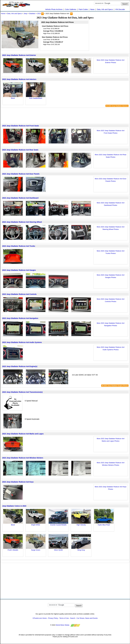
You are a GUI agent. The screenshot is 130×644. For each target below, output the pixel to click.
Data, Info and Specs (105, 9)
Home (3, 14)
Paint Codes (83, 9)
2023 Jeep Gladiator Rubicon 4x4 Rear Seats (20, 150)
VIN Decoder (120, 9)
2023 (39, 14)
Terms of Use (64, 618)
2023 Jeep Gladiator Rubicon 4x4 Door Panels (21, 174)
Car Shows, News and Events (87, 618)
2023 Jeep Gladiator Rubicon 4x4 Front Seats (21, 126)
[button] (42, 14)
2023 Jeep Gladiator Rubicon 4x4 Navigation (20, 318)
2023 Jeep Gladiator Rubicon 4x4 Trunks (19, 246)
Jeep (25, 14)
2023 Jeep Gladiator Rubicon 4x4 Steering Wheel (22, 222)
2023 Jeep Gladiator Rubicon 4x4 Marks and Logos (23, 434)
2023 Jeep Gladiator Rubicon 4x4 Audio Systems (22, 342)
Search (73, 618)
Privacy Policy (53, 618)
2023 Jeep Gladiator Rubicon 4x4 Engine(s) (20, 366)
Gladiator (32, 14)
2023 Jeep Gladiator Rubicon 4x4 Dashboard (20, 198)
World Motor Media (63, 625)
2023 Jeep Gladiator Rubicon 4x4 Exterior (19, 55)
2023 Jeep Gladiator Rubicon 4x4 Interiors (19, 79)
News (92, 9)
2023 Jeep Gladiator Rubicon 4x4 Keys (18, 482)
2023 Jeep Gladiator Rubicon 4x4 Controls (19, 294)
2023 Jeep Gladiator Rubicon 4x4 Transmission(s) (22, 392)
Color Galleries (71, 9)
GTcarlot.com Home (40, 618)
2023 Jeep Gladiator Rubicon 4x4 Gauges (19, 270)
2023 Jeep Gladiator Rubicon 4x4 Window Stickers (23, 458)
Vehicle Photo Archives (54, 9)
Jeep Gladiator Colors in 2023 (14, 506)
